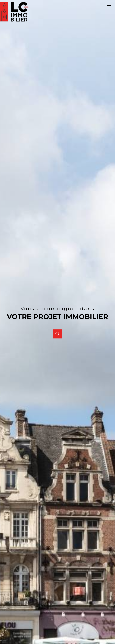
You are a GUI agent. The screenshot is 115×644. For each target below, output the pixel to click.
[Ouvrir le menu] (110, 7)
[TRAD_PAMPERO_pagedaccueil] (14, 21)
